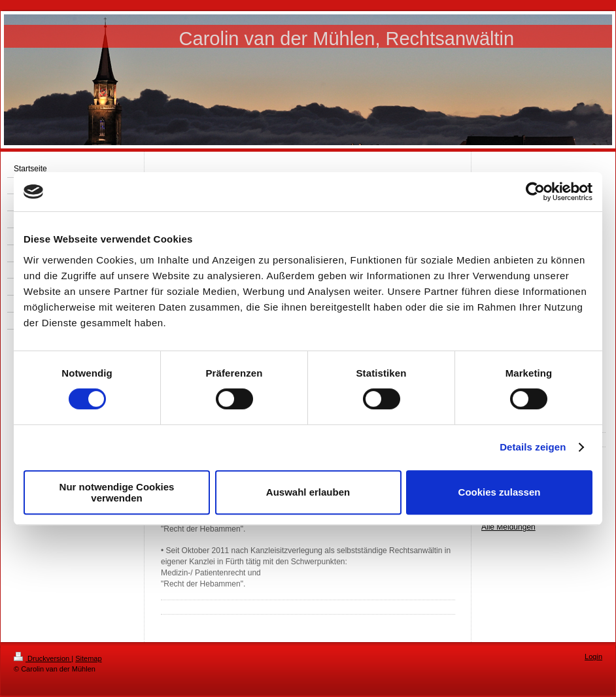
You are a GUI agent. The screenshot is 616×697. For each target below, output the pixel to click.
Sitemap (88, 658)
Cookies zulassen (500, 492)
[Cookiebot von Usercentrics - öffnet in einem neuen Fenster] (535, 192)
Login (593, 656)
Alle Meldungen (508, 527)
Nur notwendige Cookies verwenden (117, 492)
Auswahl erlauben (308, 492)
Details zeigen (533, 447)
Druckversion (43, 658)
